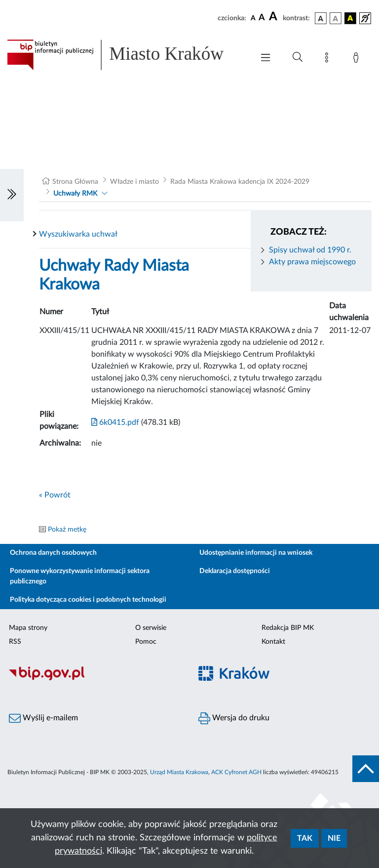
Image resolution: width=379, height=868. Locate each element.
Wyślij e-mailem (43, 718)
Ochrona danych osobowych (53, 553)
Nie (334, 838)
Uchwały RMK (75, 194)
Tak (305, 838)
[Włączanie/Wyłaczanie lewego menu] (12, 195)
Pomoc (146, 642)
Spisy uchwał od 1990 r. (310, 250)
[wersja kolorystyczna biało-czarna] (336, 18)
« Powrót (55, 495)
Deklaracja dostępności (235, 571)
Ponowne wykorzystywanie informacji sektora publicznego (80, 576)
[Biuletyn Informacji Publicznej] (95, 679)
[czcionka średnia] (262, 18)
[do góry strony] (366, 769)
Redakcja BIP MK (288, 628)
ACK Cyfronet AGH (236, 772)
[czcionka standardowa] (253, 18)
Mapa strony (28, 628)
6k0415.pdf (115, 422)
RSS (15, 642)
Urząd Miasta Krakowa (179, 772)
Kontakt (273, 642)
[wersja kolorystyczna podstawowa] (321, 18)
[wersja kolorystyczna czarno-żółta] (350, 18)
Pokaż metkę (67, 530)
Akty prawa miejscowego (312, 262)
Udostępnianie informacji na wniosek (256, 553)
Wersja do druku (234, 718)
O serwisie (151, 628)
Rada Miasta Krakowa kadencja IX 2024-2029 (240, 182)
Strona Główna (75, 182)
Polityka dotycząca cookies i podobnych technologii (88, 600)
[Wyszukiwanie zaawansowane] (298, 57)
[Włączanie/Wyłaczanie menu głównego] (265, 59)
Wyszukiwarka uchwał (78, 234)
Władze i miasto (134, 182)
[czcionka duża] (274, 17)
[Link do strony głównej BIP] (125, 55)
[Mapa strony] (329, 59)
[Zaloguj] (358, 59)
